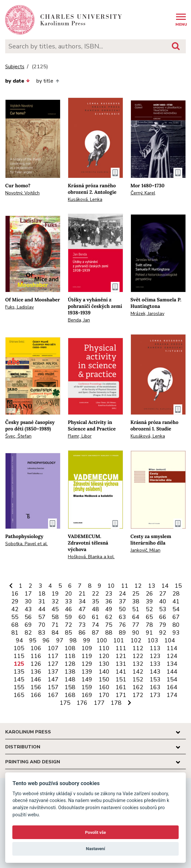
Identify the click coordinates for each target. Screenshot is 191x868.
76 (122, 625)
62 (109, 617)
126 (36, 664)
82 (28, 633)
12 (138, 586)
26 (149, 594)
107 (53, 648)
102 (136, 640)
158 (70, 687)
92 (163, 633)
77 (136, 625)
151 (121, 679)
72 (69, 625)
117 (53, 656)
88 (109, 633)
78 (149, 625)
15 (178, 586)
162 (138, 687)
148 (70, 679)
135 (19, 672)
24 (122, 594)
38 (136, 601)
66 (163, 617)
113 (155, 648)
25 (136, 594)
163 (155, 687)
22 (96, 594)
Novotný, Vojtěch (22, 193)
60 (82, 617)
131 (121, 664)
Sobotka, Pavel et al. (26, 544)
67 (176, 617)
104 (170, 640)
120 (104, 656)
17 (28, 594)
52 (149, 609)
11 (125, 586)
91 (149, 633)
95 (33, 640)
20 (69, 594)
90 (136, 633)
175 (65, 703)
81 (15, 633)
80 (176, 625)
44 (42, 609)
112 (138, 648)
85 (69, 633)
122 (138, 656)
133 (155, 664)
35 (96, 601)
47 (82, 609)
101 (119, 640)
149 (87, 679)
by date (18, 81)
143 (155, 672)
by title (48, 81)
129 (87, 664)
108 (70, 648)
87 (96, 633)
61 (96, 617)
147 (53, 679)
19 (55, 594)
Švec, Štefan (18, 436)
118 (70, 656)
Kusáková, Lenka (85, 199)
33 (69, 601)
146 (36, 679)
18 (42, 594)
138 (70, 672)
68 (15, 625)
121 (121, 656)
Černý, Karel (143, 193)
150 (104, 679)
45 (55, 609)
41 (176, 601)
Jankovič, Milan (146, 550)
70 (42, 625)
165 (19, 695)
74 (96, 625)
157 (53, 687)
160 (104, 687)
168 (70, 695)
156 (36, 687)
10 (111, 586)
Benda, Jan (79, 320)
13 (152, 586)
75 (109, 625)
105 (19, 648)
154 (172, 679)
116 (36, 656)
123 (155, 656)
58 (55, 617)
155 (19, 687)
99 (87, 640)
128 (70, 664)
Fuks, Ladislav (19, 307)
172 (138, 695)
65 (149, 617)
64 (136, 617)
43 (28, 609)
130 (104, 664)
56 (28, 617)
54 (176, 609)
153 (155, 679)
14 (165, 586)
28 (176, 594)
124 (172, 656)
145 (19, 679)
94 (19, 640)
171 (121, 695)
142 (138, 672)
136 (36, 672)
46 (69, 609)
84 (55, 633)
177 (99, 703)
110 (104, 648)
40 (163, 601)
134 (172, 664)
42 (15, 609)
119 (87, 656)
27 (163, 594)
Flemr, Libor (80, 436)
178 (116, 703)
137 (53, 672)
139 (87, 672)
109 (87, 648)
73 (82, 625)
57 (42, 617)
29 (15, 601)
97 (60, 640)
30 (28, 601)
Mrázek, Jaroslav (147, 314)
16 (15, 594)
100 (102, 640)
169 (87, 695)
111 (121, 648)
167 (53, 695)
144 (172, 672)
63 (122, 617)
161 (121, 687)
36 (109, 601)
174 (172, 695)
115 (19, 656)
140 (104, 672)
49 (109, 609)
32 (55, 601)
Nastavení (96, 849)
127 (53, 664)
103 (153, 640)
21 (82, 594)
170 (104, 695)
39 (149, 601)
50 (122, 609)
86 (82, 633)
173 (155, 695)
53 (163, 609)
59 (69, 617)
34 (82, 601)
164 (172, 687)
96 (46, 640)
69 (28, 625)
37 (122, 601)
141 (121, 672)
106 (36, 648)
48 (96, 609)
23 (109, 594)
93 (176, 633)
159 (87, 687)
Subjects (15, 67)
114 (172, 648)
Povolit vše (96, 832)
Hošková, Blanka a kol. (91, 557)
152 (138, 679)
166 (36, 695)
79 (163, 625)
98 (73, 640)
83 (42, 633)
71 (55, 625)
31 (42, 601)
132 (138, 664)
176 (82, 703)
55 (15, 617)
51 (136, 609)
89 (122, 633)
